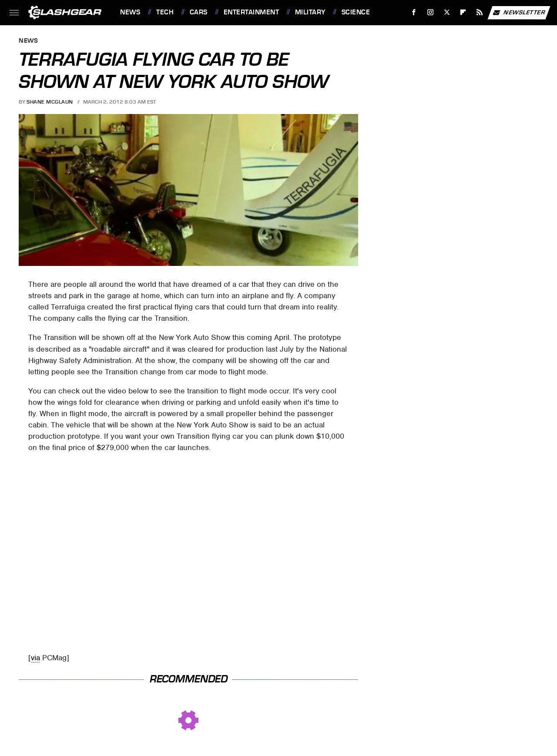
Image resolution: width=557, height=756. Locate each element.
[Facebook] (414, 12)
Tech (165, 12)
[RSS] (480, 12)
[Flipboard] (463, 12)
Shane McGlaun (50, 102)
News (130, 12)
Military (310, 12)
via (35, 658)
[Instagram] (431, 12)
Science (356, 12)
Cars (199, 12)
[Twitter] (447, 12)
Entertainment (252, 12)
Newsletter (519, 13)
